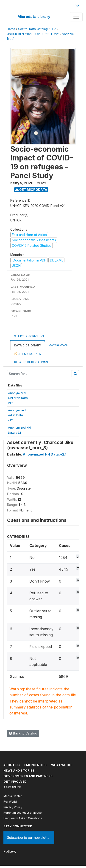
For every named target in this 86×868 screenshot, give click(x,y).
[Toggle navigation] (76, 17)
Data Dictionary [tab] (28, 345)
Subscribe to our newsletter (29, 838)
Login (77, 5)
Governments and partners (28, 776)
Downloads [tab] (58, 345)
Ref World (10, 802)
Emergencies (35, 765)
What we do (61, 765)
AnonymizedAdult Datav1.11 (17, 415)
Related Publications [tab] (31, 362)
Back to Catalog (23, 733)
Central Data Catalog (33, 29)
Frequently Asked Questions (23, 818)
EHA (54, 29)
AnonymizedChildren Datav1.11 (18, 398)
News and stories (19, 770)
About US (12, 765)
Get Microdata (31, 190)
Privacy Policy (13, 807)
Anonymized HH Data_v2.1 (44, 454)
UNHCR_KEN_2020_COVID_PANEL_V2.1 (33, 34)
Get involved (15, 781)
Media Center (13, 796)
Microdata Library (34, 17)
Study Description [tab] (29, 336)
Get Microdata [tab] (28, 354)
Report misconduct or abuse (23, 813)
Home (11, 29)
